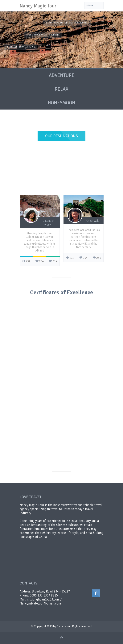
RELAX (62, 89)
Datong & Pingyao (48, 222)
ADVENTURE (62, 75)
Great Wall (93, 221)
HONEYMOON (62, 103)
